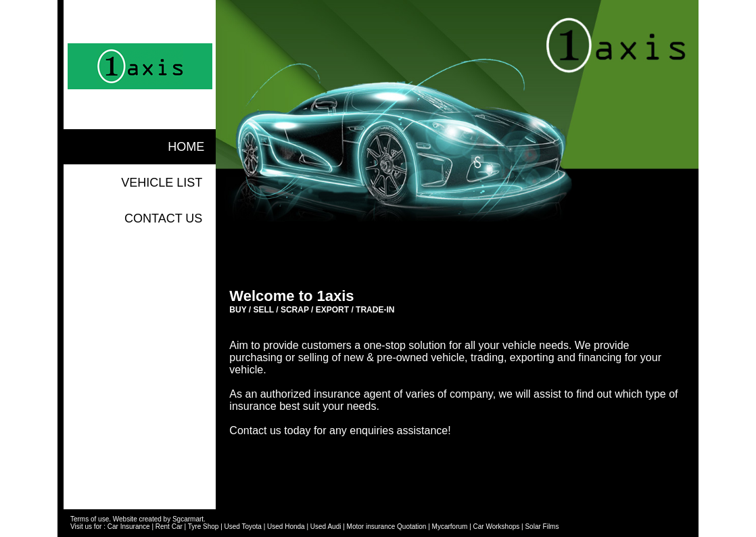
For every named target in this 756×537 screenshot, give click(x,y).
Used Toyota (243, 527)
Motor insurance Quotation (387, 527)
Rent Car (169, 527)
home (186, 147)
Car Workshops (497, 527)
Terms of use (90, 519)
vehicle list (162, 183)
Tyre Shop (204, 527)
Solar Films (542, 527)
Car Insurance (129, 527)
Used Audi (326, 527)
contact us (163, 218)
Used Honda (286, 527)
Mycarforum (450, 527)
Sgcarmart (188, 519)
